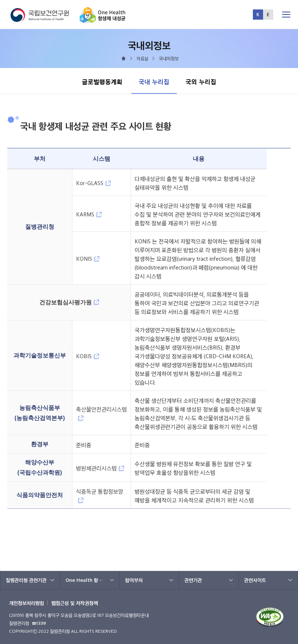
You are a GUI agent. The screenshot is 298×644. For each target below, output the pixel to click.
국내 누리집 (154, 78)
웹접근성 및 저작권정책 (75, 603)
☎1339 (39, 623)
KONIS (88, 259)
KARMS (89, 214)
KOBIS (88, 356)
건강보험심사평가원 (69, 302)
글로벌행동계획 (102, 82)
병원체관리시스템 (100, 468)
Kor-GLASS (93, 183)
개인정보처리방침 (27, 603)
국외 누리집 (201, 82)
